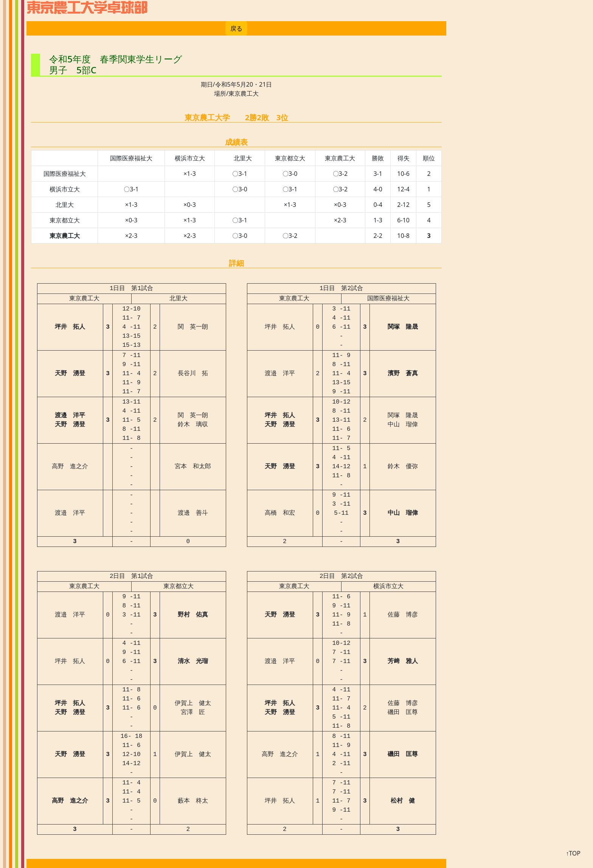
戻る (236, 28)
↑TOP (573, 853)
